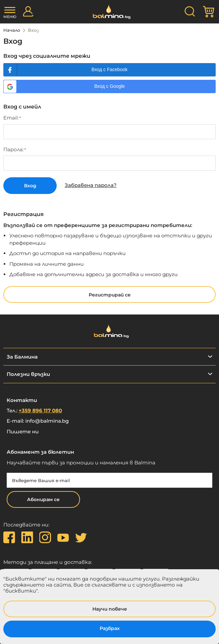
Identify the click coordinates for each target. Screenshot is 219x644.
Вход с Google (110, 86)
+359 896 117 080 (40, 410)
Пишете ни (23, 432)
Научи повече (110, 609)
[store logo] (109, 12)
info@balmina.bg (47, 421)
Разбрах (110, 628)
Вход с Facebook (110, 69)
